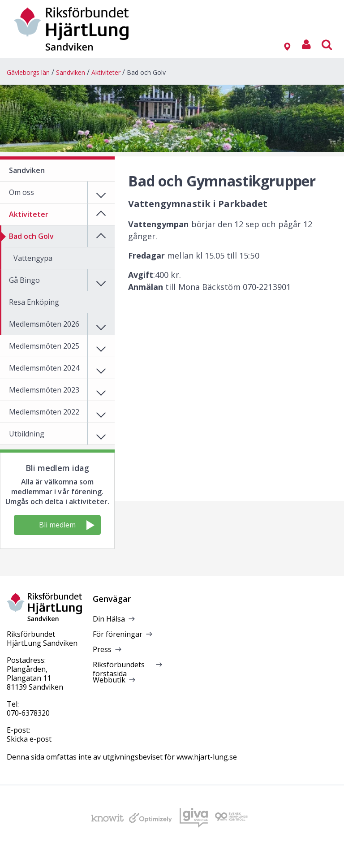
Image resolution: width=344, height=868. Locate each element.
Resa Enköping (34, 302)
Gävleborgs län (28, 72)
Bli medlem (67, 525)
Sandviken (71, 72)
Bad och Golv (146, 72)
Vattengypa (33, 258)
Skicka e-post (29, 739)
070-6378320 (28, 713)
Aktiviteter (106, 72)
